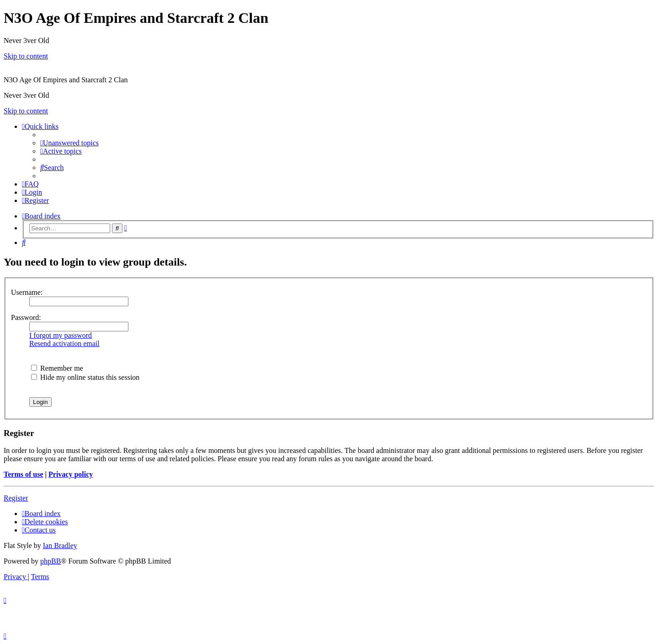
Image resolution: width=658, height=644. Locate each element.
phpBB (50, 561)
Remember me (57, 368)
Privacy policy (71, 474)
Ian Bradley (60, 546)
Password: (26, 317)
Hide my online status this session (85, 377)
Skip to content (26, 56)
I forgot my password (61, 335)
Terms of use (24, 474)
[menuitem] (69, 143)
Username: (27, 292)
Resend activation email (64, 343)
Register (16, 498)
